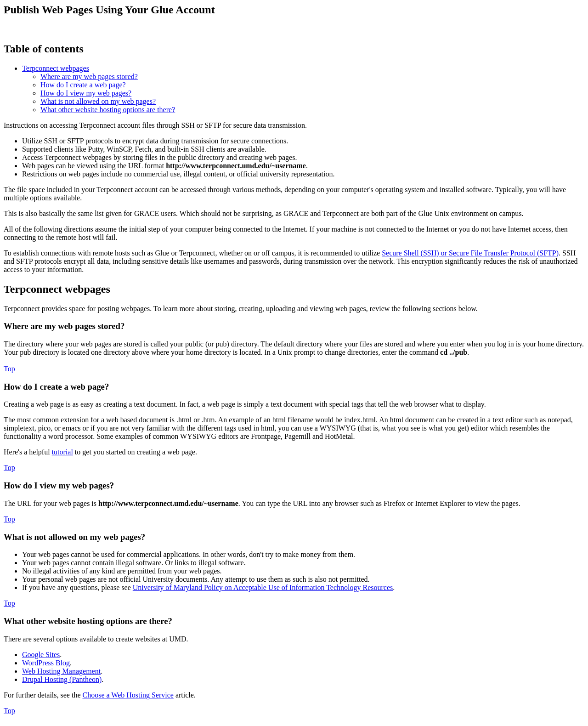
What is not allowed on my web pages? (98, 101)
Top (9, 369)
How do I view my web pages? (86, 93)
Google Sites (41, 655)
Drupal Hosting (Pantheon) (62, 679)
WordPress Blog (46, 663)
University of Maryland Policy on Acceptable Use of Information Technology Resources (263, 587)
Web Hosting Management (61, 671)
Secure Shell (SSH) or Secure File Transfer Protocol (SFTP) (470, 253)
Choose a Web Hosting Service (128, 695)
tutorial (62, 452)
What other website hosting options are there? (108, 110)
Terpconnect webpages (56, 68)
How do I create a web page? (83, 85)
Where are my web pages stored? (89, 77)
